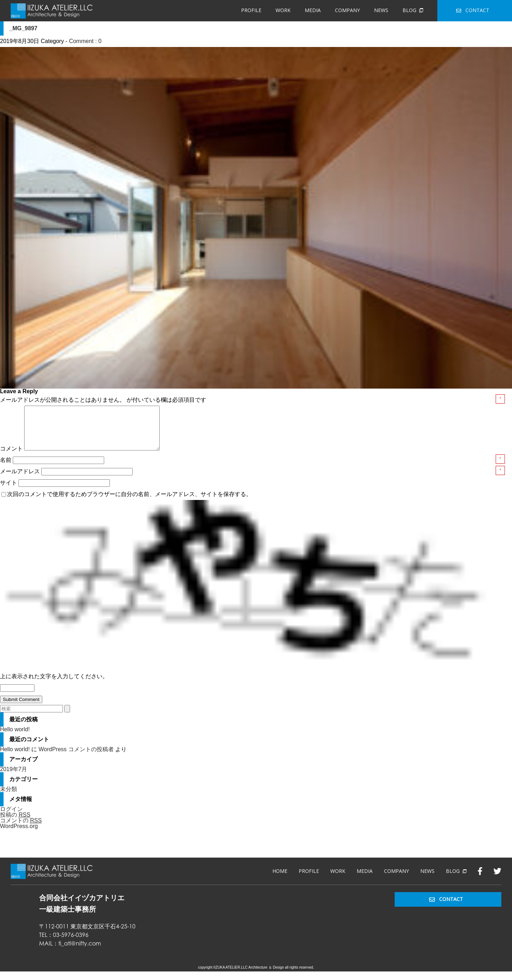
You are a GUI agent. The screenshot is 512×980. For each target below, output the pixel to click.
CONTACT (473, 10)
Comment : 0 (85, 41)
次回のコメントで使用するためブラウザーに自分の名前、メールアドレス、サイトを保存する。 (129, 503)
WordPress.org (19, 835)
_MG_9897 (23, 28)
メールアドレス (21, 480)
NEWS (381, 10)
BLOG (413, 10)
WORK (283, 10)
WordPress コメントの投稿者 (76, 758)
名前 (6, 468)
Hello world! (15, 738)
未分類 (9, 798)
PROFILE (251, 10)
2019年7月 (14, 778)
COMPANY (347, 10)
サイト (9, 491)
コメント (11, 457)
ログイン (11, 818)
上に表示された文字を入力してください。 (54, 685)
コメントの (21, 829)
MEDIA (313, 10)
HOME (280, 879)
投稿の (15, 823)
